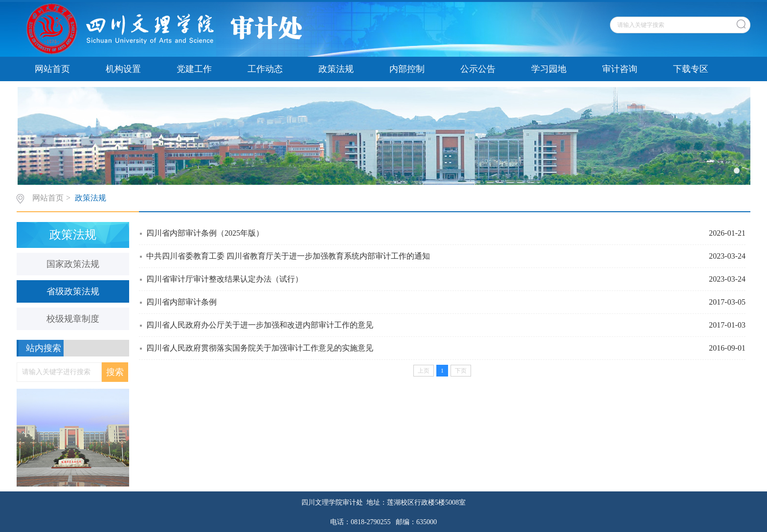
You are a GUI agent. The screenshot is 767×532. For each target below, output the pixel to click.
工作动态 (265, 69)
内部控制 (407, 69)
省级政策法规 (73, 291)
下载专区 (691, 69)
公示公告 (478, 69)
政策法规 (336, 69)
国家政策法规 (73, 264)
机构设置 (123, 69)
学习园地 (549, 69)
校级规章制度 (73, 319)
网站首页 (52, 69)
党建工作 (194, 69)
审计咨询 (620, 69)
